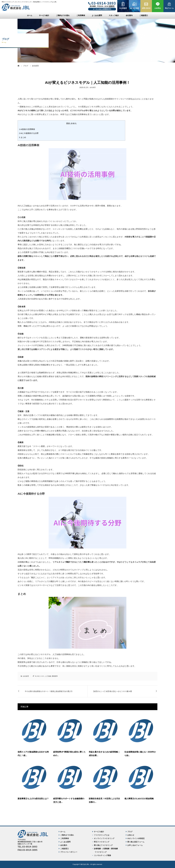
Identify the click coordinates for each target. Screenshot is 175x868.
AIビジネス (41, 676)
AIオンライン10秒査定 (136, 838)
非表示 (73, 124)
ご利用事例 (81, 15)
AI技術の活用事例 (27, 129)
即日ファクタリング (102, 842)
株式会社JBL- (85, 864)
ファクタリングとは (102, 835)
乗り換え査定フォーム (136, 842)
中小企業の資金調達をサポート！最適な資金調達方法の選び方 (49, 691)
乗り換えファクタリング (103, 845)
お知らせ (131, 835)
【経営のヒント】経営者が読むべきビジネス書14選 (112, 691)
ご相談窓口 (144, 15)
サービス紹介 (44, 15)
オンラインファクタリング (104, 838)
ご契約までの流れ (63, 15)
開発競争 (55, 676)
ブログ (130, 832)
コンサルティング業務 (102, 855)
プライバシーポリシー (69, 852)
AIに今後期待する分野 (29, 133)
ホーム (30, 15)
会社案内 (129, 15)
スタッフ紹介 (114, 15)
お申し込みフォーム (135, 845)
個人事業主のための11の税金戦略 (139, 799)
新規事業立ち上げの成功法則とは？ (33, 799)
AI (36, 676)
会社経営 (93, 87)
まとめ (22, 137)
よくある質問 (97, 15)
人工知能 (48, 676)
